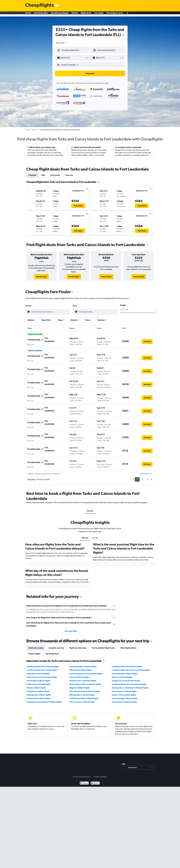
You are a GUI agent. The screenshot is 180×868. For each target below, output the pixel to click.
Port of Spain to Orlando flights (124, 691)
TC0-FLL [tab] (85, 538)
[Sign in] (127, 14)
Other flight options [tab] (128, 648)
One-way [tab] (69, 175)
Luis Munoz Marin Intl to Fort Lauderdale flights (131, 670)
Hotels (75, 14)
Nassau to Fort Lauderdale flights (83, 681)
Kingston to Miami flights (79, 688)
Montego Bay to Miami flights (39, 695)
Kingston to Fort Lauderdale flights (126, 681)
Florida (35, 130)
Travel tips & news (115, 14)
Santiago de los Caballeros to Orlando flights (130, 688)
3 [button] (147, 479)
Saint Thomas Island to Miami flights (84, 698)
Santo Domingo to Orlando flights (83, 666)
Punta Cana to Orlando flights (39, 684)
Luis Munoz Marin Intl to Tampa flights (42, 670)
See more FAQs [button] (71, 631)
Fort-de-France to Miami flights (82, 702)
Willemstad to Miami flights (81, 670)
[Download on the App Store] (95, 783)
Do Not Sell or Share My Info (82, 777)
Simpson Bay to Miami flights (39, 698)
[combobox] (62, 43)
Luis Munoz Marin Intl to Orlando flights (43, 666)
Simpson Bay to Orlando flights (124, 702)
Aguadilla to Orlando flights (38, 674)
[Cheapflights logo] (39, 6)
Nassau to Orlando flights (122, 677)
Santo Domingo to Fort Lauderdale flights (86, 674)
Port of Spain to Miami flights (39, 681)
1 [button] (137, 479)
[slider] (156, 313)
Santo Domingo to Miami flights (125, 674)
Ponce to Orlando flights (79, 677)
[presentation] (123, 35)
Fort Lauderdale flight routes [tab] (103, 648)
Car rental (99, 14)
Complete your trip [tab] (56, 648)
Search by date (41, 14)
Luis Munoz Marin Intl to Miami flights (127, 666)
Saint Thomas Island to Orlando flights (85, 691)
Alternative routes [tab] (36, 648)
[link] (41, 277)
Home (28, 14)
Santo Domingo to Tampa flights (125, 698)
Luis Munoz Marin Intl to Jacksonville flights (129, 684)
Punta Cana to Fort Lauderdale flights (42, 677)
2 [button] (142, 479)
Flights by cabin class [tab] (78, 648)
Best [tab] (43, 175)
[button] (71, 58)
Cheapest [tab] (32, 175)
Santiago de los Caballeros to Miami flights (44, 702)
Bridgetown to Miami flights (38, 691)
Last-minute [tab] (55, 175)
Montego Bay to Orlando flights (82, 695)
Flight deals (86, 14)
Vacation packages (60, 14)
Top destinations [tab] (52, 654)
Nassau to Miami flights (36, 688)
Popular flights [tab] (34, 654)
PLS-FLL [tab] (90, 511)
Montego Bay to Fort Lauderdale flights (85, 684)
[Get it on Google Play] (84, 783)
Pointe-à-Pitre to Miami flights (124, 695)
